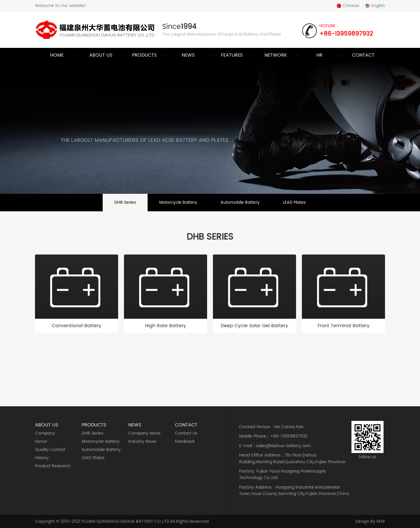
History (42, 458)
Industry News (142, 441)
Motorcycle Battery (178, 202)
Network (276, 55)
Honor (41, 441)
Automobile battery (240, 202)
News (188, 55)
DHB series (125, 202)
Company (45, 433)
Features (232, 55)
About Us (101, 55)
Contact (363, 55)
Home (57, 55)
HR (320, 55)
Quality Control (50, 450)
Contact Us (186, 433)
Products (144, 55)
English (375, 6)
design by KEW (370, 521)
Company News (144, 433)
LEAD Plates (294, 202)
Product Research (53, 466)
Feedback (185, 441)
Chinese (348, 6)
